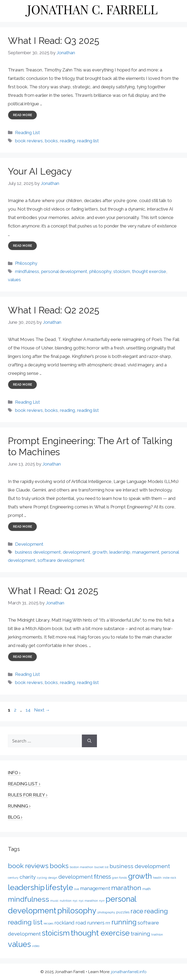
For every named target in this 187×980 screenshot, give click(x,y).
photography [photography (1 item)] (106, 912)
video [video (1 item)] (36, 946)
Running (18, 806)
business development (38, 552)
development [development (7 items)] (76, 877)
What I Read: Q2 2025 (54, 310)
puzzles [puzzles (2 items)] (123, 912)
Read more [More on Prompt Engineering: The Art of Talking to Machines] (23, 527)
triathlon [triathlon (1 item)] (157, 935)
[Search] (89, 741)
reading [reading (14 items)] (156, 911)
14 (29, 710)
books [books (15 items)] (59, 866)
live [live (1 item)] (77, 889)
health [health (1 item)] (157, 878)
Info (13, 773)
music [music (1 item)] (54, 901)
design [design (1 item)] (53, 878)
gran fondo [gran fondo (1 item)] (120, 878)
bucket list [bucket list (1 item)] (101, 867)
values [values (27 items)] (19, 944)
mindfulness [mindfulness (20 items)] (29, 899)
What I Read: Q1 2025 (53, 591)
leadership (120, 552)
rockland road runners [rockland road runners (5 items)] (80, 923)
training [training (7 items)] (141, 934)
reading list (88, 141)
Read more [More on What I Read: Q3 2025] (23, 115)
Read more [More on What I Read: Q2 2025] (23, 385)
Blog (14, 817)
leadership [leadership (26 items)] (26, 887)
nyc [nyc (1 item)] (75, 901)
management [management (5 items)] (95, 888)
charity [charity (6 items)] (28, 877)
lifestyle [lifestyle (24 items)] (59, 887)
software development (61, 560)
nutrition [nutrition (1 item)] (66, 901)
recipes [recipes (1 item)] (48, 923)
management (146, 552)
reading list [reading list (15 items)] (25, 922)
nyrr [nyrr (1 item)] (102, 901)
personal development (64, 271)
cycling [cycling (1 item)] (42, 878)
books (51, 141)
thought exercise (149, 271)
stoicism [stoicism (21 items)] (56, 933)
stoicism (122, 271)
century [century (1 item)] (13, 878)
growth (100, 552)
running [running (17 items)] (124, 922)
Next (42, 710)
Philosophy (26, 263)
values (14, 280)
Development (29, 544)
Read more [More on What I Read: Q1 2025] (23, 657)
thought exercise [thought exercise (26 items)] (100, 933)
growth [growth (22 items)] (140, 876)
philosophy (100, 271)
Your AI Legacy (40, 171)
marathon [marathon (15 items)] (126, 888)
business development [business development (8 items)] (140, 866)
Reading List (27, 133)
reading (67, 141)
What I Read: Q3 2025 (54, 41)
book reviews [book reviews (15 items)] (28, 866)
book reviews (29, 141)
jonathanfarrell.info (129, 972)
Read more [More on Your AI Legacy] (23, 246)
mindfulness (27, 271)
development (77, 552)
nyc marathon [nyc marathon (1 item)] (88, 901)
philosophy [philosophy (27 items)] (77, 911)
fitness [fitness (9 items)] (102, 877)
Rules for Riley (26, 795)
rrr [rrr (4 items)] (108, 923)
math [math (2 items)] (147, 889)
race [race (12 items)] (137, 911)
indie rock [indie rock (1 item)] (169, 878)
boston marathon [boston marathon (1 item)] (81, 867)
